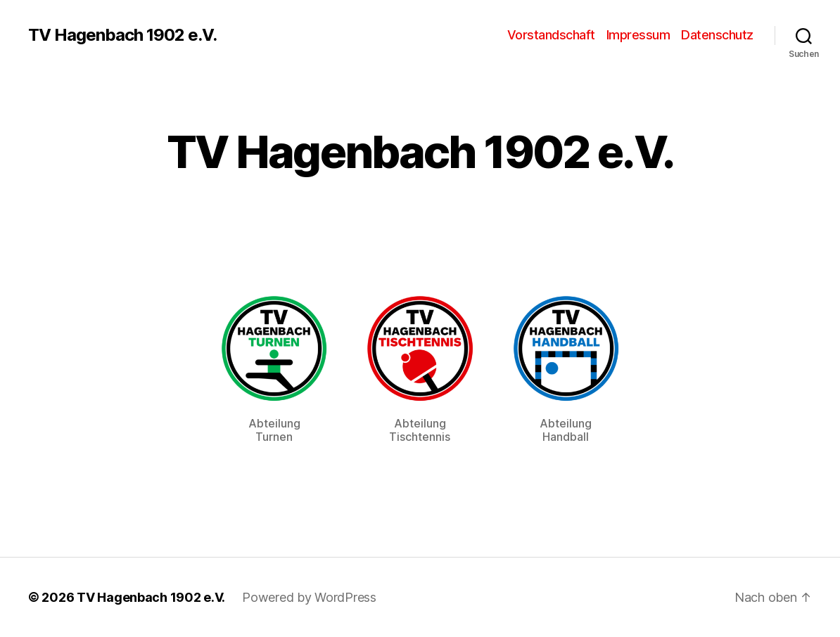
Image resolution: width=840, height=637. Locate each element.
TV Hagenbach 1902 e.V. (122, 35)
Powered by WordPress (309, 597)
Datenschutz (717, 35)
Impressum (638, 35)
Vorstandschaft (551, 35)
